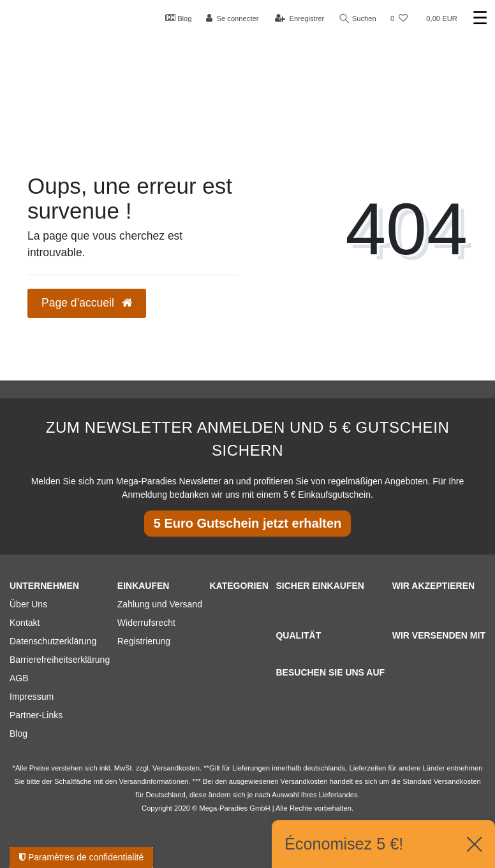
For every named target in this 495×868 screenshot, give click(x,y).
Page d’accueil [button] (87, 303)
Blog (179, 18)
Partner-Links (36, 715)
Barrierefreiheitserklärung (60, 660)
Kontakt (25, 623)
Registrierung (144, 641)
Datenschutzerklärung (53, 641)
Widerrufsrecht (146, 623)
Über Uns (28, 604)
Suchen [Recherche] (358, 19)
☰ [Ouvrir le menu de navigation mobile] (480, 18)
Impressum (32, 697)
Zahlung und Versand (160, 604)
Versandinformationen (153, 781)
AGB (19, 678)
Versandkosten (457, 781)
